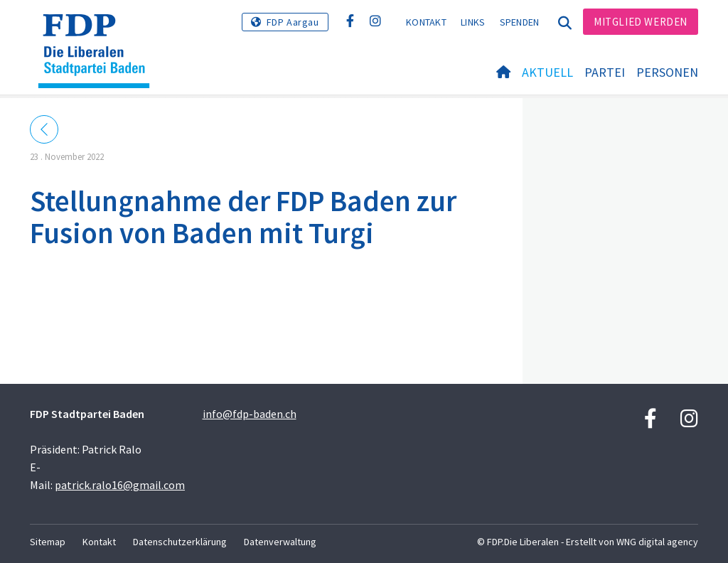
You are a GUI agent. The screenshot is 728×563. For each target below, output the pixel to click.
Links (473, 22)
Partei (605, 72)
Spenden (520, 22)
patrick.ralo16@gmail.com (120, 485)
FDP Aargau (293, 22)
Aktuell (547, 72)
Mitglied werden (641, 22)
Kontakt (426, 22)
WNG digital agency (657, 542)
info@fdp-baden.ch (250, 414)
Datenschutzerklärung (180, 542)
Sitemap (48, 542)
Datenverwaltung (280, 542)
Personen (667, 72)
